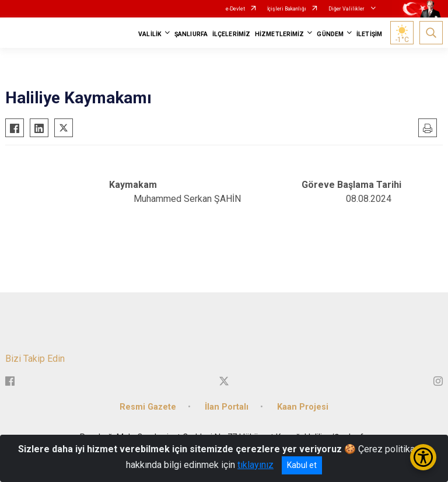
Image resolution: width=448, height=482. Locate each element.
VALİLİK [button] (150, 34)
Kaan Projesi (303, 407)
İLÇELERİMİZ (231, 34)
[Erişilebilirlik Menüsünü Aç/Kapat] (423, 457)
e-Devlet (235, 9)
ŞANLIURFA (191, 34)
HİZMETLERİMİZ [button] (279, 34)
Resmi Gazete (148, 407)
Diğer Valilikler (347, 9)
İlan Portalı (227, 407)
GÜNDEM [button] (330, 34)
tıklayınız (256, 465)
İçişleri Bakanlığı (287, 9)
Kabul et (302, 465)
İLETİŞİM (369, 34)
